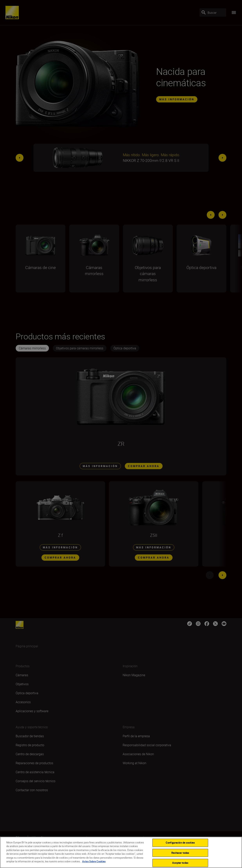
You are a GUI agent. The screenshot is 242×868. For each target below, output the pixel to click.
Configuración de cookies (180, 843)
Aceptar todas (180, 863)
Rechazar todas (180, 853)
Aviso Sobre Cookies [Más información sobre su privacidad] (94, 861)
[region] (121, 852)
